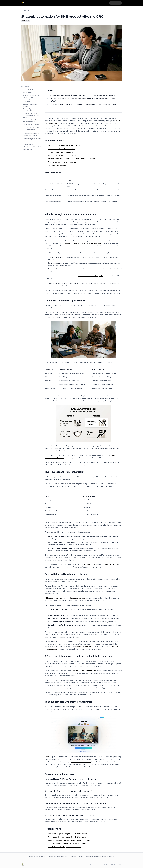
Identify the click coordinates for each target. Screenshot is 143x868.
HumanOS (48, 757)
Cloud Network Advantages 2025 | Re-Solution (64, 847)
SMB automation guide (85, 647)
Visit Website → (115, 3)
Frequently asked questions (31, 124)
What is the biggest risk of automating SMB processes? (32, 145)
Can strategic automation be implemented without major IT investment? (32, 140)
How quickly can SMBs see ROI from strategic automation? (31, 129)
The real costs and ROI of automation (30, 105)
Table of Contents (28, 90)
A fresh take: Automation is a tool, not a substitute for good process (32, 115)
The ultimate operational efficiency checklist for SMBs (67, 844)
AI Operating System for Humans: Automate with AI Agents (97, 856)
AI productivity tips (111, 564)
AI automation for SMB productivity (84, 671)
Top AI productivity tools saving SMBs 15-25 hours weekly (68, 837)
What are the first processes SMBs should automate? (32, 134)
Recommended (27, 149)
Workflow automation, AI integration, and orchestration (82, 243)
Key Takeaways (27, 92)
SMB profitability (89, 564)
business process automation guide (90, 276)
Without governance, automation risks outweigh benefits (65, 598)
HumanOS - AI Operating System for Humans (62, 856)
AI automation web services (81, 762)
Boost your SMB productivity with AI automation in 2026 (67, 834)
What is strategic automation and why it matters (31, 96)
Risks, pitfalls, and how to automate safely (30, 110)
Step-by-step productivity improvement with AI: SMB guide (69, 840)
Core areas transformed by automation (31, 101)
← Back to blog (26, 11)
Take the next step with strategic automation (29, 121)
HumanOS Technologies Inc (37, 856)
